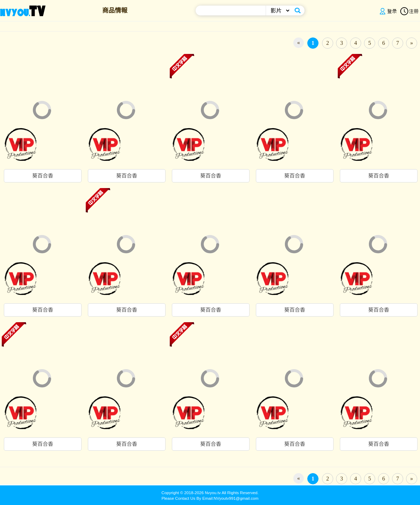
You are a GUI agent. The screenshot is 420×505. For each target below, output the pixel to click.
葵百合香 (43, 176)
